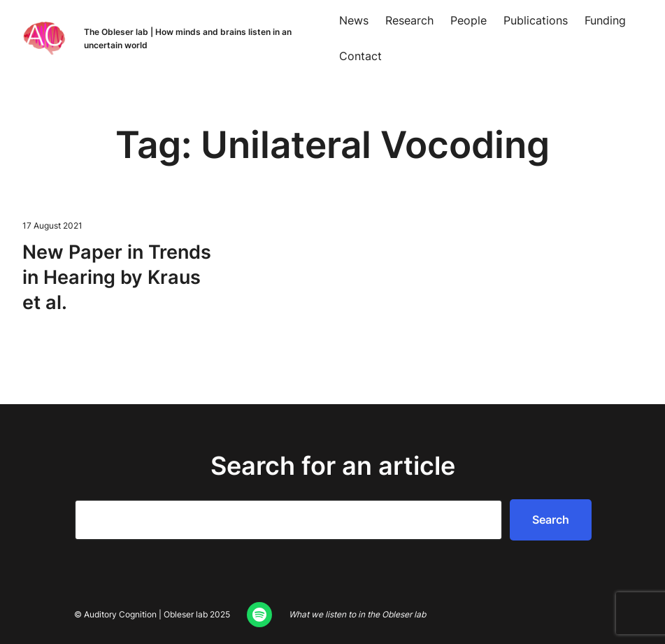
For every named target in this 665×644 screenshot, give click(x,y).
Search (551, 520)
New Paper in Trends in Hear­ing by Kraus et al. (117, 277)
